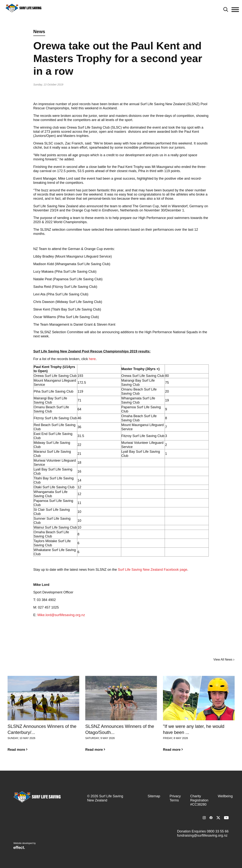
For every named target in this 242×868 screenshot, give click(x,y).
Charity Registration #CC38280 (199, 800)
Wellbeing (225, 796)
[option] (43, 717)
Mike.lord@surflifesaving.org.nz (61, 615)
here (92, 359)
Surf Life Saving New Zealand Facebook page (152, 570)
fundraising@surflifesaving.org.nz (202, 835)
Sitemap (154, 796)
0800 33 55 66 (218, 831)
